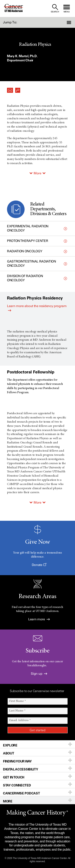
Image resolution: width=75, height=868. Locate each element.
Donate (39, 565)
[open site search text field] (55, 8)
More (37, 173)
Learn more (39, 619)
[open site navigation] (67, 8)
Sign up (39, 674)
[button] (69, 22)
